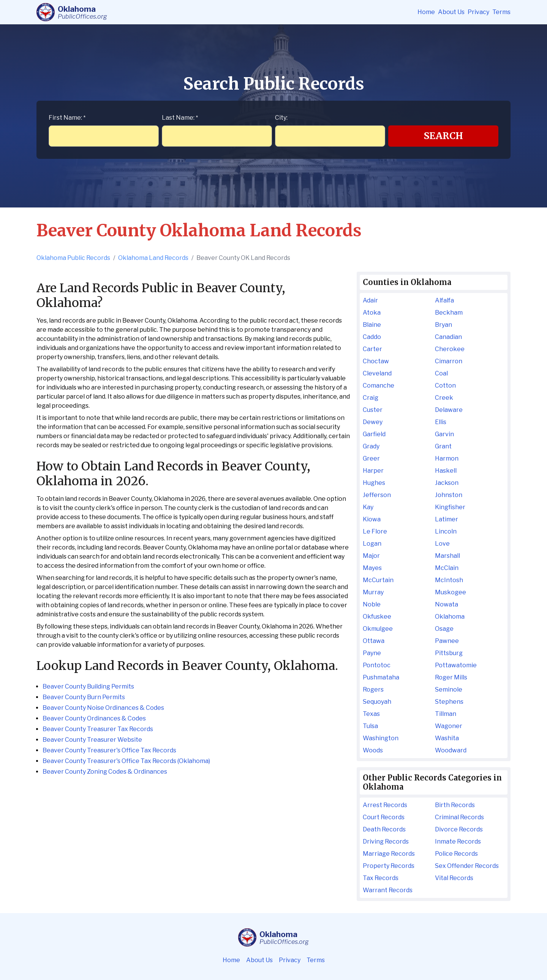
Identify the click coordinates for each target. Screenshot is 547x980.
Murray (373, 592)
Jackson (447, 483)
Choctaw (376, 361)
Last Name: (180, 118)
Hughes (374, 483)
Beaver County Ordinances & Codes (94, 718)
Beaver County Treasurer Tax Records (98, 729)
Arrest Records (385, 805)
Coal (441, 373)
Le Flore (375, 531)
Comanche (379, 386)
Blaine (372, 325)
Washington (381, 738)
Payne (372, 653)
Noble (372, 604)
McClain (447, 568)
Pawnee (447, 641)
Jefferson (377, 495)
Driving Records (386, 841)
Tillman (446, 714)
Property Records (389, 866)
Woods (373, 750)
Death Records (384, 829)
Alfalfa (444, 300)
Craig (371, 398)
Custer (373, 410)
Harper (373, 471)
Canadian (448, 337)
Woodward (451, 750)
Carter (372, 349)
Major (371, 556)
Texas (371, 714)
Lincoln (446, 531)
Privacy (478, 12)
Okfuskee (377, 617)
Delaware (449, 410)
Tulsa (370, 726)
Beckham (449, 313)
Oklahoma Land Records (153, 258)
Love (442, 544)
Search (443, 136)
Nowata (447, 604)
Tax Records (381, 878)
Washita (447, 738)
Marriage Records (389, 854)
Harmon (447, 458)
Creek (444, 398)
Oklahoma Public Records (73, 258)
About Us (451, 12)
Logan (372, 544)
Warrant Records (388, 890)
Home (426, 12)
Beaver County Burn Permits (84, 697)
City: (281, 118)
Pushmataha (381, 677)
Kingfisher (450, 507)
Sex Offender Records (467, 866)
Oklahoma (450, 617)
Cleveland (377, 373)
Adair (370, 300)
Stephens (449, 702)
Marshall (447, 556)
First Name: (67, 118)
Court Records (384, 817)
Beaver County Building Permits (88, 686)
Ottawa (374, 641)
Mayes (372, 568)
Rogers (373, 689)
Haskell (446, 471)
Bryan (443, 325)
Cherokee (450, 349)
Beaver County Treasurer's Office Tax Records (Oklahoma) (126, 761)
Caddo (372, 337)
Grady (371, 446)
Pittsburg (449, 653)
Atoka (372, 313)
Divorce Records (459, 829)
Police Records (456, 854)
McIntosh (449, 580)
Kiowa (372, 519)
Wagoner (449, 726)
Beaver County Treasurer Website (92, 740)
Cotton (445, 386)
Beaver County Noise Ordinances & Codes (103, 708)
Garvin (444, 434)
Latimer (447, 519)
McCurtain (378, 580)
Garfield (374, 434)
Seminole (449, 689)
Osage (444, 629)
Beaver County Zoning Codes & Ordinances (105, 772)
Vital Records (454, 878)
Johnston (449, 495)
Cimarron (449, 361)
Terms (501, 12)
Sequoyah (377, 702)
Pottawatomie (456, 665)
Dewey (373, 422)
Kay (368, 507)
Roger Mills (451, 677)
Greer (371, 458)
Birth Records (455, 805)
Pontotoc (377, 665)
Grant (443, 446)
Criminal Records (459, 817)
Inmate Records (458, 841)
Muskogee (451, 592)
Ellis (441, 422)
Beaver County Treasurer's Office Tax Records (109, 750)
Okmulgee (378, 629)
